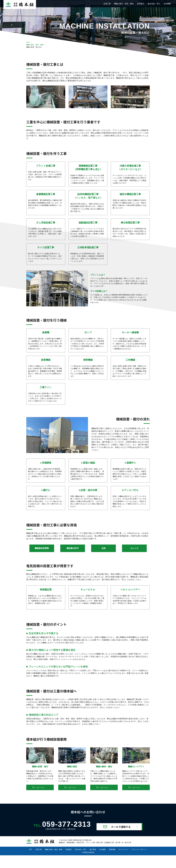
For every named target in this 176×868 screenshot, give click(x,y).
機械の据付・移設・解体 (124, 4)
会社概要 (167, 4)
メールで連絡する (121, 827)
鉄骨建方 (141, 4)
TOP (28, 42)
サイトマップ (123, 849)
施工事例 (93, 849)
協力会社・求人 (154, 4)
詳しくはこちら (40, 787)
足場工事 (107, 4)
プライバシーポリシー (139, 849)
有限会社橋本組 (89, 852)
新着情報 (112, 849)
